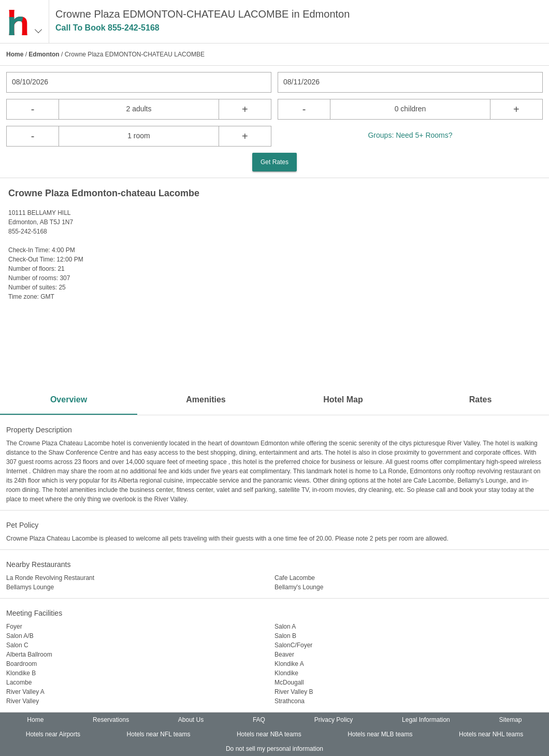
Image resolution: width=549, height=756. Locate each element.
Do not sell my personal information (274, 749)
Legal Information (426, 720)
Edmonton (44, 54)
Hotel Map (343, 399)
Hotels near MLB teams (380, 734)
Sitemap (511, 720)
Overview (69, 399)
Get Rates (274, 162)
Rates (481, 399)
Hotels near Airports (53, 734)
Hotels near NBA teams (269, 734)
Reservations (111, 720)
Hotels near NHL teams (491, 734)
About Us (191, 720)
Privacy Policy (334, 720)
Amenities (206, 399)
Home (15, 54)
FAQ (259, 720)
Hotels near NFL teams (159, 734)
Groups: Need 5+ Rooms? (410, 135)
